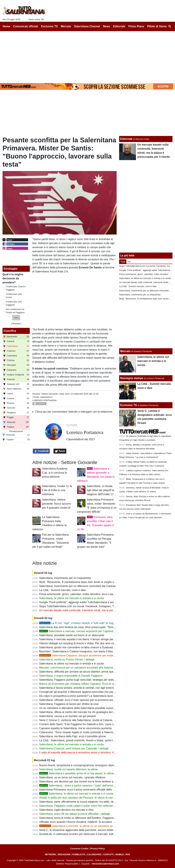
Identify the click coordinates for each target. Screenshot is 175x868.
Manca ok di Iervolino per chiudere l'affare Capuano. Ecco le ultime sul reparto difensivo (92, 684)
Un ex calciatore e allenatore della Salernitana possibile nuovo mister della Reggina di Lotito (94, 708)
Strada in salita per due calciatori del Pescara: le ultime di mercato (79, 798)
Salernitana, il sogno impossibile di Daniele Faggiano (71, 676)
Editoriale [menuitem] (119, 26)
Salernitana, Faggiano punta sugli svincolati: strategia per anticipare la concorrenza (89, 680)
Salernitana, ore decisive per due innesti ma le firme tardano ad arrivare (82, 781)
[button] (16, 318)
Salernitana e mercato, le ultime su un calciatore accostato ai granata (87, 826)
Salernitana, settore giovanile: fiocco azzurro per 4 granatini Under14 (57, 504)
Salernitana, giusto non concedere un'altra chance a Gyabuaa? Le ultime (83, 647)
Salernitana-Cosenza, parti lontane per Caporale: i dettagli (74, 748)
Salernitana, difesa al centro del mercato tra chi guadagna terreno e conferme (85, 712)
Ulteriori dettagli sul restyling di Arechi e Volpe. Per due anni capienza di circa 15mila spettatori (95, 643)
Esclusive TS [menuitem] (49, 26)
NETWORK (50, 854)
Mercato (125, 351)
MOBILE (120, 854)
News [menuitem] (107, 26)
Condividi (41, 451)
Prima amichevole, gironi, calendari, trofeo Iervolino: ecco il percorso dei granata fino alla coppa (96, 594)
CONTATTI (108, 854)
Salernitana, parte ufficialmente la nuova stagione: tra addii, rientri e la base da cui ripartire (93, 802)
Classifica (10, 331)
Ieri (129, 262)
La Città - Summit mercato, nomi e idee (63, 590)
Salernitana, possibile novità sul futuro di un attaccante (72, 635)
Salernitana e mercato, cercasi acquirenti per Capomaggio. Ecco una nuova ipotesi (93, 631)
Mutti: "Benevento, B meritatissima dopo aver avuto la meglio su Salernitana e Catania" (91, 582)
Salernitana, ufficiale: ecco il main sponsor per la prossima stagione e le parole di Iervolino (93, 700)
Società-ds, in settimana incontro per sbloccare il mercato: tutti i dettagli (82, 834)
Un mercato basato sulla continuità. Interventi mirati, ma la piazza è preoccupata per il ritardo (94, 610)
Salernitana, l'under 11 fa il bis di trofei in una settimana (57, 490)
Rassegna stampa (132, 378)
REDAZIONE (64, 854)
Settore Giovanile (49, 394)
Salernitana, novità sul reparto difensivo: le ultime (69, 769)
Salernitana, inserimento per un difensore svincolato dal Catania (77, 586)
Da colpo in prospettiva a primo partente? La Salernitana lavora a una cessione (86, 696)
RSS (128, 854)
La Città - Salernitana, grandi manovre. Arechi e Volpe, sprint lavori (79, 740)
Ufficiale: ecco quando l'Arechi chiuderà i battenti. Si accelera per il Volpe (83, 822)
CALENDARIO (94, 854)
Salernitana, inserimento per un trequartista (65, 578)
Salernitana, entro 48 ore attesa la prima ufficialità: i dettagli (75, 814)
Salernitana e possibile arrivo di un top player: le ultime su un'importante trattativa (92, 773)
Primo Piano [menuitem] (136, 26)
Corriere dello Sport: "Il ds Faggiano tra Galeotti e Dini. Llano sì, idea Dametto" (86, 724)
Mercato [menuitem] (66, 26)
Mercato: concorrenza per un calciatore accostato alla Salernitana (78, 668)
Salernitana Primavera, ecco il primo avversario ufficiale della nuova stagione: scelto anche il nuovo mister (102, 790)
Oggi (123, 262)
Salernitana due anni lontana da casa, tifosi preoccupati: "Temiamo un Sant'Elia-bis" (89, 627)
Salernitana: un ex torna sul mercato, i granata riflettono (72, 777)
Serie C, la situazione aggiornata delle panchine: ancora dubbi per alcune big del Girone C (93, 830)
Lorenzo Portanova (44, 400)
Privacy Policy (98, 849)
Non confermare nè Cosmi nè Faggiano (15, 311)
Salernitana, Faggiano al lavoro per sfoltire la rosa (69, 704)
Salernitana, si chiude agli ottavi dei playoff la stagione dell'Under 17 (100, 490)
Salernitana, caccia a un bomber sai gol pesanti (67, 716)
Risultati (16, 324)
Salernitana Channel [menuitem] (87, 26)
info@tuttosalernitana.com (105, 864)
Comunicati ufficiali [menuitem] (26, 26)
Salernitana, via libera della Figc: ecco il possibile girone (73, 736)
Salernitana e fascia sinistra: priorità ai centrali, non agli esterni (77, 688)
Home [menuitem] (6, 26)
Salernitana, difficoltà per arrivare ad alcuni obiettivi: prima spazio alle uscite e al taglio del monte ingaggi (102, 672)
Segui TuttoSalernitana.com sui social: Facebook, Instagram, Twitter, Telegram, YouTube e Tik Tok (98, 606)
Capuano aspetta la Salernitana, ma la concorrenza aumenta (75, 728)
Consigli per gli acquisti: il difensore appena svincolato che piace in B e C (83, 692)
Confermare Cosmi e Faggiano (16, 288)
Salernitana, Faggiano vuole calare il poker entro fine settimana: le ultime (83, 806)
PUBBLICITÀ (79, 854)
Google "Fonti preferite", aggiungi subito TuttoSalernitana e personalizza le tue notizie (90, 602)
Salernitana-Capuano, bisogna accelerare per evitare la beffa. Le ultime (88, 655)
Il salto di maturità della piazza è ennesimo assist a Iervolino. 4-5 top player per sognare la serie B (98, 753)
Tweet (60, 451)
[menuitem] (170, 26)
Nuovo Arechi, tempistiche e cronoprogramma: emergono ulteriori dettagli (83, 765)
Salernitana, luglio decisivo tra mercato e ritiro (66, 810)
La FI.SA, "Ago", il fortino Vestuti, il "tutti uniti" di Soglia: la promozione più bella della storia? (100, 623)
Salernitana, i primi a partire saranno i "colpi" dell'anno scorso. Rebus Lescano (91, 786)
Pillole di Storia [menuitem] (157, 26)
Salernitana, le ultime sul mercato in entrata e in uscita (72, 598)
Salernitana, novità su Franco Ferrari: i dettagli (67, 660)
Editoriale (126, 139)
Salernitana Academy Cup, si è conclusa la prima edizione (55, 473)
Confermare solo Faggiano (14, 303)
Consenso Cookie (79, 849)
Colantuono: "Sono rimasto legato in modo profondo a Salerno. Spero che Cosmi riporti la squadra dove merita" (106, 732)
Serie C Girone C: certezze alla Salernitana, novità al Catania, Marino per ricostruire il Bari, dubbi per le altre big (106, 720)
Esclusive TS (128, 405)
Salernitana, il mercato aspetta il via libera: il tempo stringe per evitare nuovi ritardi (88, 639)
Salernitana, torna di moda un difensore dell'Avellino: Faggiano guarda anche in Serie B (91, 818)
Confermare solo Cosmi (14, 296)
